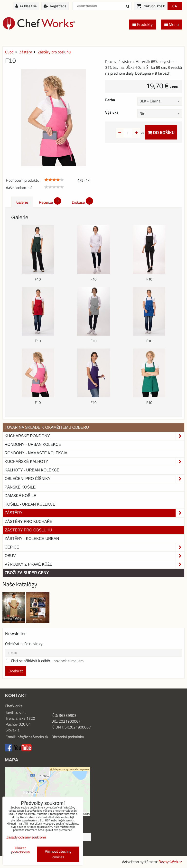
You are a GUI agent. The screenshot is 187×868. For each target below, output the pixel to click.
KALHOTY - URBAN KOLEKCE (32, 470)
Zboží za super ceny (27, 573)
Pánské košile (20, 487)
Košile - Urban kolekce (30, 504)
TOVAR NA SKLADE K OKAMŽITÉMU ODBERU (47, 427)
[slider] (54, 180)
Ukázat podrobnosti (20, 850)
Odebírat (16, 671)
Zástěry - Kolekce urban (32, 539)
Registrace (55, 6)
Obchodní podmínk (67, 737)
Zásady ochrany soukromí (26, 837)
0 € (175, 6)
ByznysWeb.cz (170, 862)
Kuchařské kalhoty (94, 462)
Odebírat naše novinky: (24, 644)
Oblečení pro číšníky (94, 479)
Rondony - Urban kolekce (33, 444)
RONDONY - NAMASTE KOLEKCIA (36, 453)
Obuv (94, 556)
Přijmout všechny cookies (58, 854)
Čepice (94, 547)
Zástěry (94, 513)
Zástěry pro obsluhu (28, 530)
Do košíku (161, 132)
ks (135, 133)
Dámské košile (20, 496)
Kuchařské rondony (94, 436)
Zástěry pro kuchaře (29, 522)
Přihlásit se (26, 6)
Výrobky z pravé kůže (94, 564)
